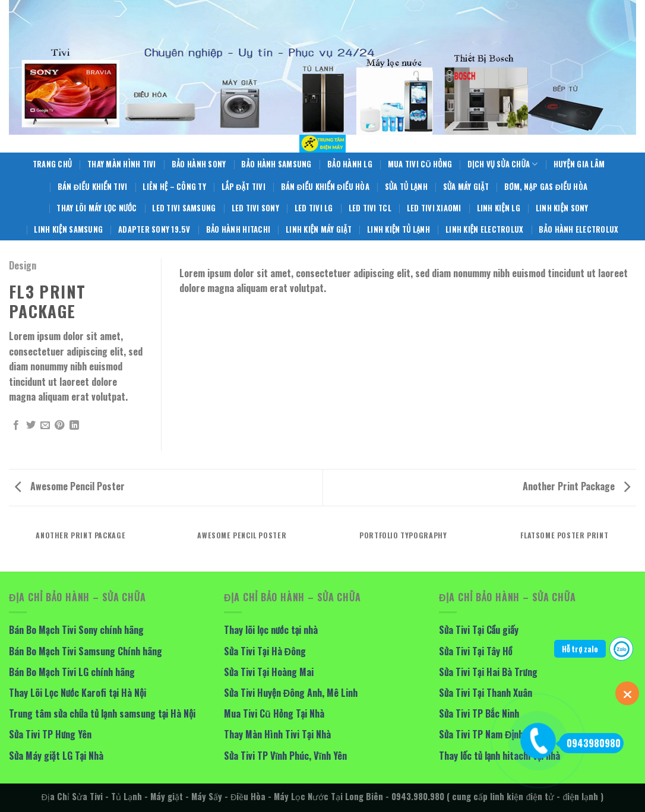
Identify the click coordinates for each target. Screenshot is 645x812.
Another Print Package (576, 486)
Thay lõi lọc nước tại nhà (271, 630)
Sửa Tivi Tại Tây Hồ (475, 651)
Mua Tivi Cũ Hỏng (420, 164)
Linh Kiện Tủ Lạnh (399, 229)
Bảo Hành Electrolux (578, 229)
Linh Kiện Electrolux (484, 229)
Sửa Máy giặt (466, 187)
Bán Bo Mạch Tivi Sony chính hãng (76, 630)
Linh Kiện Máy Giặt (319, 229)
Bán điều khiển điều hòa (325, 187)
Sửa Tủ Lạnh (406, 187)
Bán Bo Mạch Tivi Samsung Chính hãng (86, 651)
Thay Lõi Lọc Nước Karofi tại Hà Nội (78, 693)
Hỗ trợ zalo (580, 649)
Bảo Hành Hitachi (238, 229)
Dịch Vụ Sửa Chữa (503, 164)
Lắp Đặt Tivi (244, 187)
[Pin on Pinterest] (59, 426)
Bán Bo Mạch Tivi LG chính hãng (72, 672)
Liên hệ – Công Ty (174, 187)
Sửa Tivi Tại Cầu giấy (479, 630)
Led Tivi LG (314, 208)
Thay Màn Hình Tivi (122, 164)
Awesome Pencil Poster (70, 486)
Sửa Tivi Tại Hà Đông (265, 651)
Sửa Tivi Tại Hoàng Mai (269, 672)
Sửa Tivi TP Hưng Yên (50, 734)
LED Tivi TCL (370, 208)
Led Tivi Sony (255, 208)
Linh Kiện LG (499, 208)
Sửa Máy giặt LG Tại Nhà (56, 756)
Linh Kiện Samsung (68, 229)
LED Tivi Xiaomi (434, 208)
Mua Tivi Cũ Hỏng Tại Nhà (274, 713)
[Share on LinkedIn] (74, 426)
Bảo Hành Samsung (276, 164)
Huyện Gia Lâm (579, 164)
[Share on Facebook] (16, 426)
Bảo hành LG (350, 164)
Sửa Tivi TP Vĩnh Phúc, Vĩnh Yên (285, 756)
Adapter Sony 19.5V (154, 229)
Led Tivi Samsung (184, 208)
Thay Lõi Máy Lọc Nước (97, 208)
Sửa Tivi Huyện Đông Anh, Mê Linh (291, 693)
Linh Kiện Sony (562, 208)
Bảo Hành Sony (199, 164)
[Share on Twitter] (31, 426)
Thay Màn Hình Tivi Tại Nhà (277, 734)
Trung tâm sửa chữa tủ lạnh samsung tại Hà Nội (102, 713)
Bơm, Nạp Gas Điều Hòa (546, 187)
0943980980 (590, 743)
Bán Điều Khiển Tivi (93, 187)
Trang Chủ (52, 164)
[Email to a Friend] (45, 426)
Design (23, 265)
